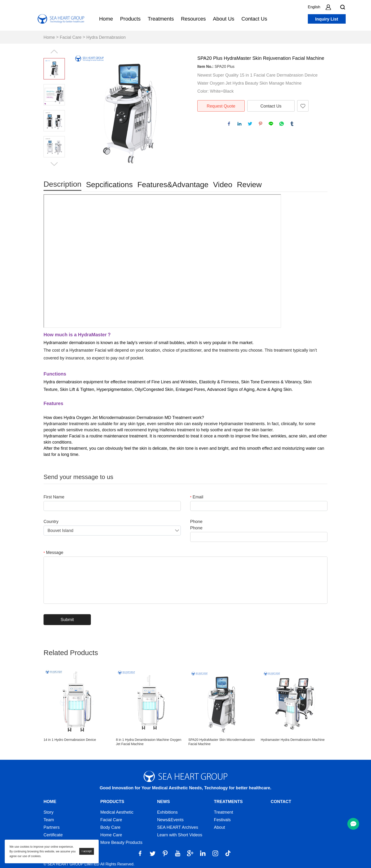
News (163, 802)
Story (49, 812)
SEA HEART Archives (178, 827)
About (219, 827)
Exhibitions (167, 812)
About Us (224, 19)
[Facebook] (140, 853)
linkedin (240, 125)
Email (197, 497)
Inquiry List (327, 19)
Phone (196, 522)
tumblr (293, 125)
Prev (54, 52)
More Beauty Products (121, 842)
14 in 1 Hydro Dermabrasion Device (70, 740)
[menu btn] (353, 824)
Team (49, 820)
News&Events (170, 820)
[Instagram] (215, 853)
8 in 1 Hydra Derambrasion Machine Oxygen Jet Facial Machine (149, 742)
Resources (193, 19)
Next (54, 164)
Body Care (110, 827)
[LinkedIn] (203, 853)
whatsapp (282, 125)
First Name (54, 497)
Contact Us (254, 19)
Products (130, 19)
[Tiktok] (228, 853)
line (272, 125)
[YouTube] (178, 853)
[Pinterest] (165, 853)
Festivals (222, 820)
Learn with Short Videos (180, 835)
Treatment (223, 812)
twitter (251, 125)
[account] (328, 7)
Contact (281, 802)
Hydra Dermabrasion (106, 37)
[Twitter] (153, 853)
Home (106, 19)
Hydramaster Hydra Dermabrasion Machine (293, 740)
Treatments (161, 19)
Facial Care (71, 37)
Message (53, 553)
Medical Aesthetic (117, 812)
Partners (52, 827)
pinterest (261, 125)
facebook (230, 125)
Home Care (111, 835)
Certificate (53, 835)
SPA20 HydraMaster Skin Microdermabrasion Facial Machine (222, 742)
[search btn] (343, 7)
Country (51, 522)
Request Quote (221, 106)
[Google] (190, 853)
